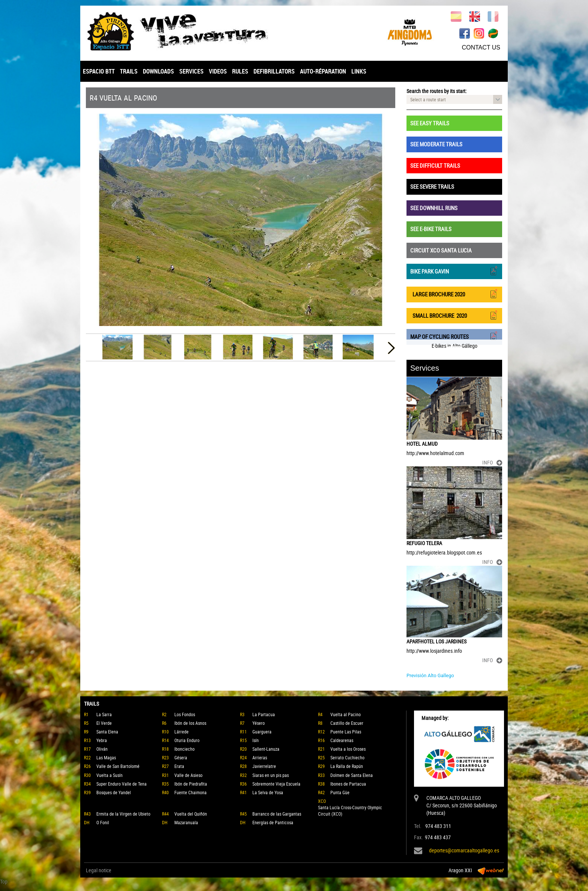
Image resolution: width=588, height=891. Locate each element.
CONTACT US (481, 47)
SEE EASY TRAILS (430, 123)
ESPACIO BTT (99, 71)
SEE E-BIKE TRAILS (431, 229)
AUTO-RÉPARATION (323, 71)
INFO (492, 462)
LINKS (359, 71)
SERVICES (191, 71)
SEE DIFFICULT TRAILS (435, 165)
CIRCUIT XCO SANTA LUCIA (441, 250)
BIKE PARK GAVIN (454, 271)
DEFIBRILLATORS (274, 71)
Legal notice (99, 870)
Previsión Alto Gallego (430, 675)
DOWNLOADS (158, 71)
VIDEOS (218, 71)
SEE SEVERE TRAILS (432, 186)
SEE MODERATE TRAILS (436, 144)
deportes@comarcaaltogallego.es (464, 850)
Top (4, 881)
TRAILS (129, 71)
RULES (240, 71)
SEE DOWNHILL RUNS (434, 208)
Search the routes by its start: (436, 91)
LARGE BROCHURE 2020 (454, 294)
